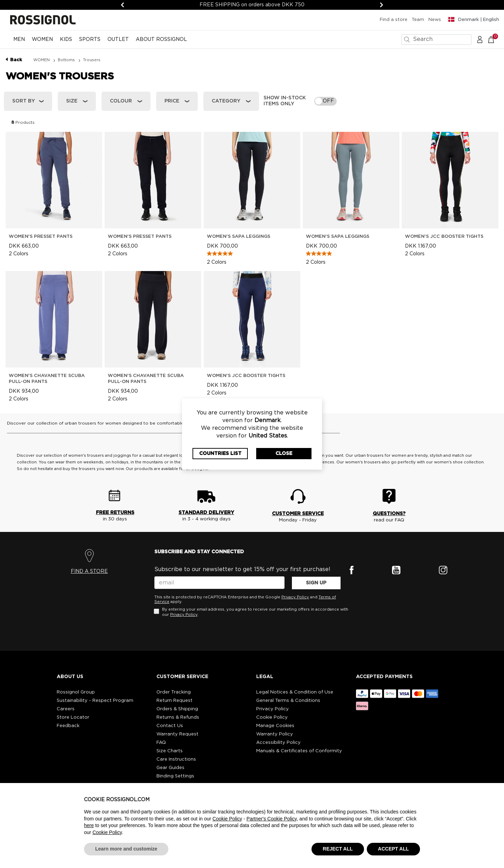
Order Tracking (174, 692)
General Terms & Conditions (288, 701)
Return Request (174, 701)
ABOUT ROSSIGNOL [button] (161, 40)
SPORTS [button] (90, 40)
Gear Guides (170, 768)
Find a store (394, 20)
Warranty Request (177, 734)
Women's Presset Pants (41, 237)
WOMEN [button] (42, 40)
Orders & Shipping (177, 709)
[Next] (381, 5)
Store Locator (73, 717)
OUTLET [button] (118, 40)
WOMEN (42, 60)
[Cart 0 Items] (495, 39)
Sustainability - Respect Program (95, 701)
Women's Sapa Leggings (239, 237)
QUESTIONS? (389, 514)
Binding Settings (175, 776)
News (435, 20)
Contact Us (170, 726)
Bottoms (67, 60)
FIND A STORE (89, 571)
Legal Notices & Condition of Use (295, 692)
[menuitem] (19, 42)
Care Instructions (176, 759)
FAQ (161, 743)
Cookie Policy (272, 717)
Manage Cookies (275, 726)
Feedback (68, 726)
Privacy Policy (295, 597)
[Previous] (122, 5)
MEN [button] (19, 40)
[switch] (325, 101)
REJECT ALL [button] (338, 849)
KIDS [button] (66, 40)
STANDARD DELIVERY (206, 513)
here (89, 825)
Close (284, 454)
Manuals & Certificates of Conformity (299, 751)
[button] (480, 39)
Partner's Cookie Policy (271, 819)
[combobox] (436, 40)
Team (418, 20)
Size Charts (170, 751)
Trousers (92, 60)
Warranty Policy (275, 734)
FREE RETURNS (115, 513)
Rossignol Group (76, 692)
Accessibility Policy (278, 743)
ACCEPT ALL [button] (393, 849)
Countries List (220, 454)
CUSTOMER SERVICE (298, 514)
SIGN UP (316, 583)
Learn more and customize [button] (126, 849)
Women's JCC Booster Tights (444, 237)
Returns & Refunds (178, 717)
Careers (66, 709)
